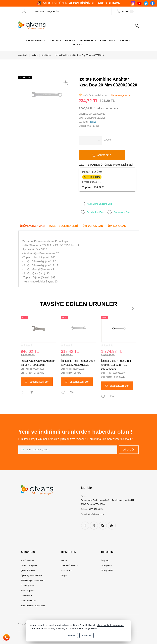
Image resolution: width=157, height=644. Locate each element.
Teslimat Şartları (28, 591)
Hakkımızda (66, 570)
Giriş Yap (105, 560)
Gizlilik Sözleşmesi (29, 565)
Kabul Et (87, 636)
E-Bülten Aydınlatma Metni (33, 581)
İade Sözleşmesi (28, 601)
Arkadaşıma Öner (119, 212)
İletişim (64, 575)
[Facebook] (152, 3)
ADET (108, 140)
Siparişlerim (106, 565)
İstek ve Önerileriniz (70, 565)
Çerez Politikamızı (72, 629)
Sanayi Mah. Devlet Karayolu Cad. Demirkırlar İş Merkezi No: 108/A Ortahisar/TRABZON (108, 502)
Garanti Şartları (28, 586)
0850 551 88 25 (96, 509)
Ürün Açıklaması (33, 226)
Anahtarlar (46, 55)
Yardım (64, 560)
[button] (67, 83)
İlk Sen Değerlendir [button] (120, 95)
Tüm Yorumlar (92, 226)
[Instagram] (133, 3)
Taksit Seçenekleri (63, 226)
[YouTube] (139, 3)
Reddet (71, 636)
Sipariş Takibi (107, 570)
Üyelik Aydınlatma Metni (32, 575)
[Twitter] (146, 3)
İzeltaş (35, 55)
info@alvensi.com (96, 514)
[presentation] (125, 309)
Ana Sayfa (23, 55)
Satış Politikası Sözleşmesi (33, 606)
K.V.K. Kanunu (27, 560)
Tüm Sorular (116, 226)
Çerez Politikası (28, 570)
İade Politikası (27, 596)
